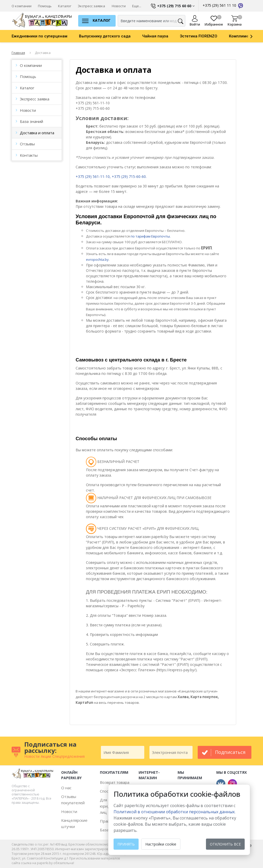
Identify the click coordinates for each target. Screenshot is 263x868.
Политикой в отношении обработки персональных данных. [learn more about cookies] (174, 812)
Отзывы (27, 144)
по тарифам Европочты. (151, 236)
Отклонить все (225, 844)
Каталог (65, 6)
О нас (66, 788)
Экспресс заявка (91, 6)
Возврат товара (115, 782)
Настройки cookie (161, 844)
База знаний (31, 121)
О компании (22, 6)
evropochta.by (97, 259)
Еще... (137, 6)
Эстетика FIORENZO (199, 36)
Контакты (29, 155)
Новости (119, 6)
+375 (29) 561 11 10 (223, 5)
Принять (126, 844)
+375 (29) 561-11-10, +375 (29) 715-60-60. (111, 176)
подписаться (230, 752)
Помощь (45, 6)
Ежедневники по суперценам (39, 36)
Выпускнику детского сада (105, 36)
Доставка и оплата (37, 133)
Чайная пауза (155, 36)
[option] (45, 36)
